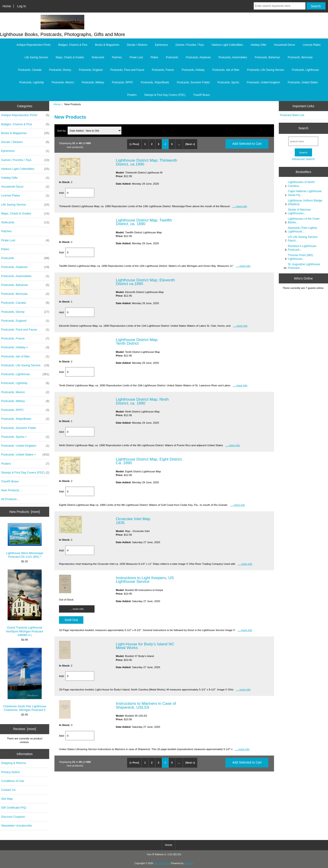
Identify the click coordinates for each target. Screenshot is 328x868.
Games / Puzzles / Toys (190, 45)
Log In (22, 6)
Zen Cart (189, 863)
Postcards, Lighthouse (306, 70)
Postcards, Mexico (63, 82)
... (179, 144)
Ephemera (161, 45)
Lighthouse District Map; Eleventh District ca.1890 (145, 282)
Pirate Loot (136, 57)
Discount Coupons (13, 817)
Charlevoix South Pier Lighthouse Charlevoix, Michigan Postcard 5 (24, 680)
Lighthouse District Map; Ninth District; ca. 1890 (142, 401)
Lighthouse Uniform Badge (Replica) (305, 202)
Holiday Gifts (259, 45)
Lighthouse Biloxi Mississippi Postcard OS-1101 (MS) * (25, 541)
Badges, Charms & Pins (73, 45)
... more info (240, 206)
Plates (154, 57)
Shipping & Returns (14, 763)
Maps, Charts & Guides (70, 57)
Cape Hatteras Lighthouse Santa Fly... (305, 193)
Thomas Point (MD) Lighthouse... (301, 257)
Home (7, 6)
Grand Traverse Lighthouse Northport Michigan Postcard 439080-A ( (25, 603)
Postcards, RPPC (122, 82)
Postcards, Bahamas (267, 57)
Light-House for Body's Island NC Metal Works (145, 646)
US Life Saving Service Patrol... (303, 239)
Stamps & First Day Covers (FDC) (165, 95)
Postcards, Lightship (32, 82)
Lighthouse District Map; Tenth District (137, 341)
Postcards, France (163, 70)
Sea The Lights (162, 863)
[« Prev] (134, 144)
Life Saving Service (36, 57)
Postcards (172, 57)
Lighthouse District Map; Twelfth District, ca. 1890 (144, 222)
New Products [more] (25, 512)
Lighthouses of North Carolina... (301, 184)
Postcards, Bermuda (300, 57)
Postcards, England (91, 70)
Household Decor (285, 45)
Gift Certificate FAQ (14, 808)
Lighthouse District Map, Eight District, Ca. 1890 (149, 461)
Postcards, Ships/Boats (155, 82)
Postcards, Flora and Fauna (127, 70)
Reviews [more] (25, 729)
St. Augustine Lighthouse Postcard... (304, 266)
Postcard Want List (292, 115)
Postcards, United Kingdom (263, 82)
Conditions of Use (13, 781)
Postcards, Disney (60, 70)
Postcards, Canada (30, 70)
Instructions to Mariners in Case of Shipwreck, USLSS (146, 705)
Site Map (7, 799)
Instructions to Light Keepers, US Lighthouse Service (145, 580)
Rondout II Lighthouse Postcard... (302, 248)
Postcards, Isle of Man (226, 70)
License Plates (312, 45)
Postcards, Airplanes (198, 57)
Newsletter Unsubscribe (17, 826)
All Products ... (10, 499)
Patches (117, 57)
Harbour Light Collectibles (227, 45)
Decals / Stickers (137, 45)
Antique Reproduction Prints (34, 45)
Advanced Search (303, 159)
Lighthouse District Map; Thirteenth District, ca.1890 (147, 162)
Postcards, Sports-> (25, 437)
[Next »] (190, 144)
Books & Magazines (107, 45)
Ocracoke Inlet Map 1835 (133, 521)
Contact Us (8, 790)
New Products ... (12, 490)
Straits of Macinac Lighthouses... (299, 211)
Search (303, 128)
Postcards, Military (93, 82)
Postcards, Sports (228, 82)
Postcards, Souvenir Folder (193, 82)
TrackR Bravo (201, 95)
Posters (132, 95)
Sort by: (62, 131)
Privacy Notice (10, 772)
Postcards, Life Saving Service (266, 70)
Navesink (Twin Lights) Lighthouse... (302, 230)
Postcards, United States (303, 82)
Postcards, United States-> (25, 455)
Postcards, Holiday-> (25, 347)
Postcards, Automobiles (233, 57)
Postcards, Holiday (193, 70)
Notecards (98, 57)
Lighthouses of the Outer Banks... (304, 220)
